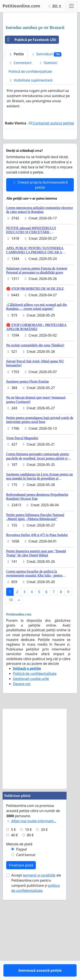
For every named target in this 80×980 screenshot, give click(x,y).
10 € (28, 922)
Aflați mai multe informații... (31, 913)
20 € (44, 922)
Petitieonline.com (21, 6)
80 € (30, 927)
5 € (13, 922)
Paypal (22, 942)
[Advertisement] (40, 59)
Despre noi (22, 776)
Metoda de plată (19, 936)
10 (11, 692)
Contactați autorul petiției (51, 203)
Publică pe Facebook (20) (31, 120)
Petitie (16, 134)
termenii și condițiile (39, 968)
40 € (15, 927)
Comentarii (20, 143)
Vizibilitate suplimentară (30, 160)
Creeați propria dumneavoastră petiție (40, 277)
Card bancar (26, 947)
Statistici (48, 143)
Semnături (46, 134)
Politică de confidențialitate (30, 152)
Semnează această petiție (40, 222)
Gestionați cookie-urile (31, 771)
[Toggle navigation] (71, 6)
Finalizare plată (21, 958)
